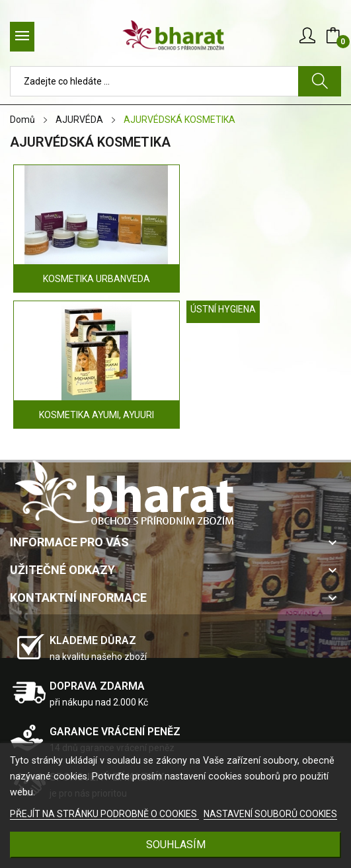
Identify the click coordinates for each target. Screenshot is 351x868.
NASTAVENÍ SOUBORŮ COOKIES (270, 814)
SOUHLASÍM (176, 845)
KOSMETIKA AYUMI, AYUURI (97, 415)
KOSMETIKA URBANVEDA (97, 279)
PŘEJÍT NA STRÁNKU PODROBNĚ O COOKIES (104, 814)
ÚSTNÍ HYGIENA (223, 309)
